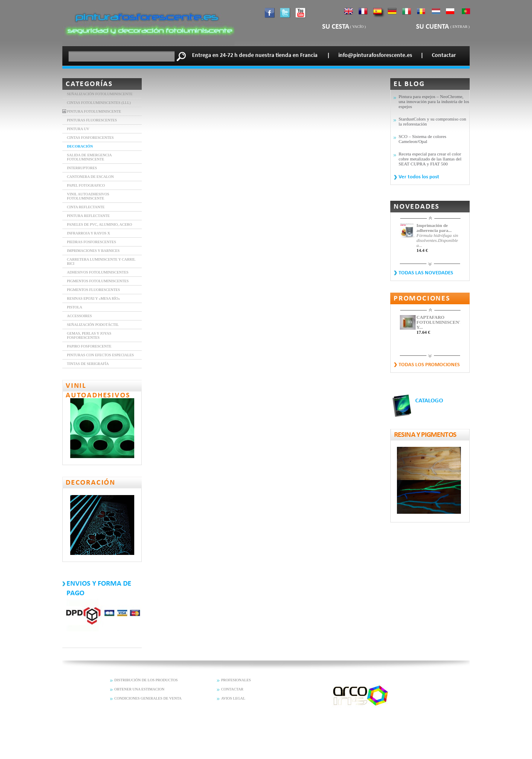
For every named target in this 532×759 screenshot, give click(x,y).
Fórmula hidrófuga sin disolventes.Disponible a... (437, 240)
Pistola (75, 307)
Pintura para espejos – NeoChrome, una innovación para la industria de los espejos (434, 101)
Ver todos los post (419, 177)
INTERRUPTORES (82, 168)
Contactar (444, 55)
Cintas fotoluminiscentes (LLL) (99, 103)
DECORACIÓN (80, 146)
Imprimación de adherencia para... (434, 228)
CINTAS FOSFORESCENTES (90, 138)
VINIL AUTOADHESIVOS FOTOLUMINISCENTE (88, 196)
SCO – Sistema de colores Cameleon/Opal (422, 139)
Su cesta (336, 27)
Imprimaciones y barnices (93, 251)
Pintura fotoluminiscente (94, 111)
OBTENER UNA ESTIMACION (139, 689)
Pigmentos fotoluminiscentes (98, 281)
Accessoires (79, 316)
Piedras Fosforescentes (91, 242)
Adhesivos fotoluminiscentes (98, 272)
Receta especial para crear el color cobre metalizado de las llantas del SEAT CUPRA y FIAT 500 (430, 159)
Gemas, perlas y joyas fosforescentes (89, 335)
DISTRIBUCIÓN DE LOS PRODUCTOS (146, 680)
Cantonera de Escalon (90, 177)
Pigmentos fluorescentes (94, 290)
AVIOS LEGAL (233, 698)
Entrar (460, 27)
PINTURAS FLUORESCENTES (92, 120)
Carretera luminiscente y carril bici (101, 261)
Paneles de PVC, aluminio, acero (100, 224)
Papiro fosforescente (89, 346)
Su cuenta (433, 27)
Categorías (89, 84)
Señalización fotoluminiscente (100, 94)
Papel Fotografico (86, 185)
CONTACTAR (232, 689)
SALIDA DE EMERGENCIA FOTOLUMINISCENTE (89, 157)
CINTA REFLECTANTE (86, 207)
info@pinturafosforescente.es (375, 55)
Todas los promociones (429, 365)
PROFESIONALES (236, 680)
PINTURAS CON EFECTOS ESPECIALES (100, 355)
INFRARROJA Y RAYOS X (89, 233)
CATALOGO (429, 401)
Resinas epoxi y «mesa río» (94, 298)
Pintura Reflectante (88, 216)
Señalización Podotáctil (93, 325)
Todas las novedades (426, 273)
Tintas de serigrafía (88, 364)
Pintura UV (78, 129)
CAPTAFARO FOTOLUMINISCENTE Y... (438, 322)
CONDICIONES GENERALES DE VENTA (148, 698)
